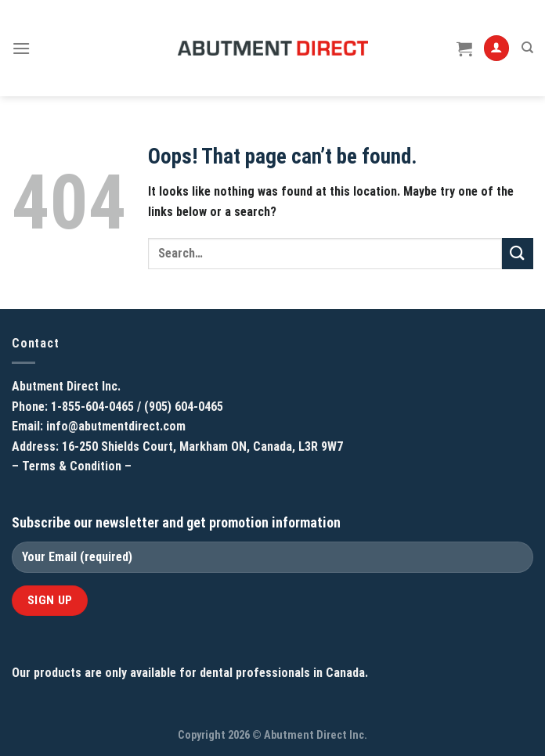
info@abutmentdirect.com (116, 426)
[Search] (527, 48)
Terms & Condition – (77, 466)
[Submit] (518, 253)
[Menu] (21, 48)
